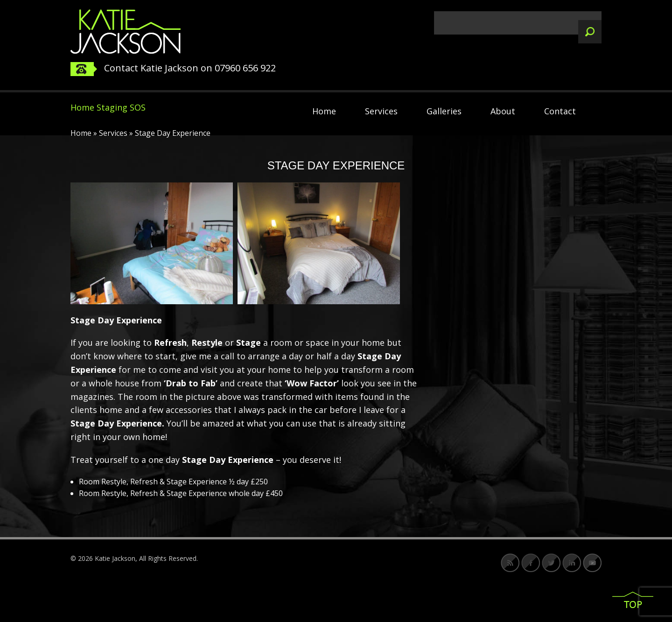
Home (324, 111)
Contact (560, 111)
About (503, 111)
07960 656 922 (245, 68)
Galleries (444, 111)
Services (381, 111)
